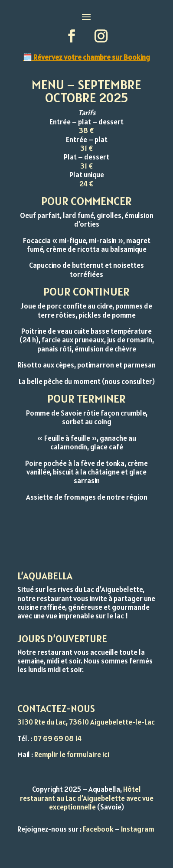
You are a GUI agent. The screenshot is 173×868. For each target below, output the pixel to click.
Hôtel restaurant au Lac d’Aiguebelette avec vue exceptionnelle (87, 798)
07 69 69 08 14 (57, 738)
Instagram (138, 829)
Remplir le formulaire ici (72, 754)
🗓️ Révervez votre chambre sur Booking (86, 57)
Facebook (98, 829)
